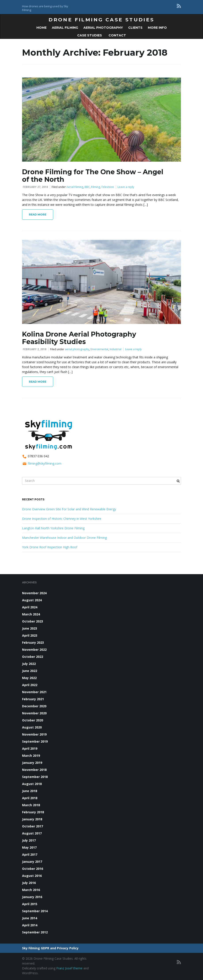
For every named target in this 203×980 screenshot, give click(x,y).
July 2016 (29, 883)
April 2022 (30, 685)
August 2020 (32, 727)
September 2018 (35, 777)
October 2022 (33, 657)
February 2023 (33, 642)
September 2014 (35, 911)
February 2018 (33, 812)
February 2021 (33, 699)
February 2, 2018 (35, 349)
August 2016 (32, 876)
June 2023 (30, 628)
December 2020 (34, 706)
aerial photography (77, 349)
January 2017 (32, 862)
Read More (38, 215)
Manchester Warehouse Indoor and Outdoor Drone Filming (64, 538)
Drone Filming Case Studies (101, 20)
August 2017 (32, 833)
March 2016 (31, 890)
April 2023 (30, 635)
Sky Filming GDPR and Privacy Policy (50, 948)
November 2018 (34, 770)
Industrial (116, 349)
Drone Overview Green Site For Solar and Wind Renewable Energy (69, 509)
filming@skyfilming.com (45, 463)
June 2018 (30, 791)
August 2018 (32, 784)
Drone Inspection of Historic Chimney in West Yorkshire (62, 519)
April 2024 (30, 607)
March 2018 (31, 805)
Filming (96, 187)
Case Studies (90, 35)
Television (108, 187)
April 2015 (30, 904)
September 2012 (35, 932)
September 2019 (35, 741)
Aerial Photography (103, 28)
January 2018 (32, 819)
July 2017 (29, 840)
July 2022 (29, 664)
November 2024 (34, 593)
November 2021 (34, 692)
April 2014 (30, 925)
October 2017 (33, 826)
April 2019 (30, 748)
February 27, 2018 (35, 187)
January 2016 (32, 897)
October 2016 (33, 869)
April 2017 (30, 854)
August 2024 (32, 600)
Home (41, 28)
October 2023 (33, 621)
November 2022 (34, 650)
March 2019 (31, 756)
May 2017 (29, 847)
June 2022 (30, 671)
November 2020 (34, 713)
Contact (117, 35)
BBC (87, 187)
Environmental (99, 349)
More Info (157, 28)
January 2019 (32, 763)
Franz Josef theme (69, 968)
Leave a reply (126, 187)
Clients (135, 28)
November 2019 (34, 734)
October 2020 (33, 720)
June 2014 (30, 918)
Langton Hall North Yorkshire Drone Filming (53, 528)
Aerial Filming (65, 28)
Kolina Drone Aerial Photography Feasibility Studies (79, 338)
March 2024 (31, 614)
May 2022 (29, 678)
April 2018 (30, 798)
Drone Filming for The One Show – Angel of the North (93, 176)
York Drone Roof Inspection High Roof (50, 547)
